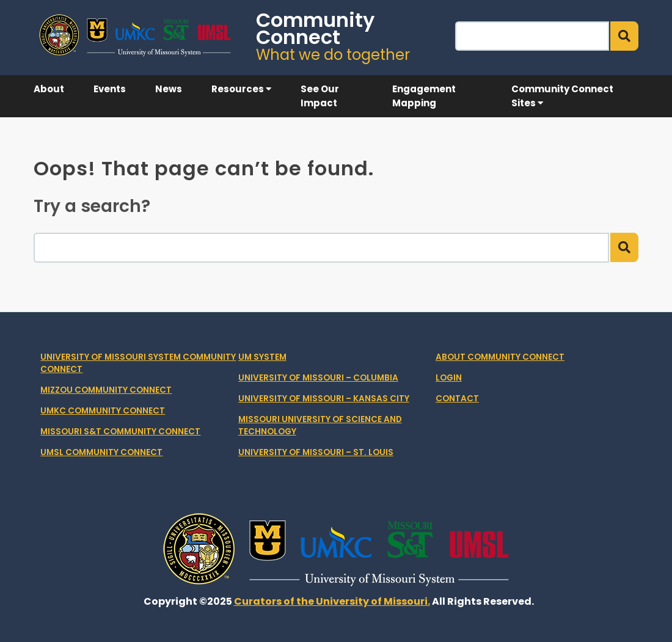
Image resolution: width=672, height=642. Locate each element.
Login (449, 378)
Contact (457, 399)
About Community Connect (500, 357)
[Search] (532, 36)
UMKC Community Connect (103, 411)
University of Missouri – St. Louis (316, 452)
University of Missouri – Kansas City (324, 399)
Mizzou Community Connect (106, 390)
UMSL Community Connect (101, 452)
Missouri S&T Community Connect (120, 432)
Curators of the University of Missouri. (332, 601)
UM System (262, 357)
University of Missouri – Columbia (318, 378)
